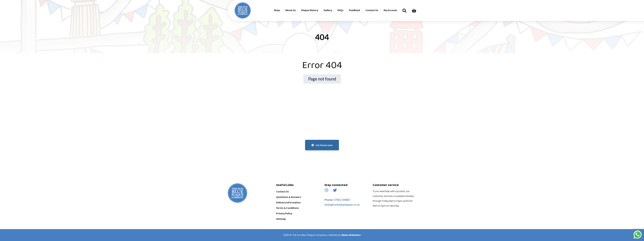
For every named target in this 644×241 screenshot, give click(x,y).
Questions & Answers (289, 197)
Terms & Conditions (287, 208)
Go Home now (322, 145)
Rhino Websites (351, 235)
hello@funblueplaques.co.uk (342, 205)
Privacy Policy (284, 214)
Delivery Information (288, 203)
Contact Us (282, 192)
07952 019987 (342, 200)
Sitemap (281, 219)
